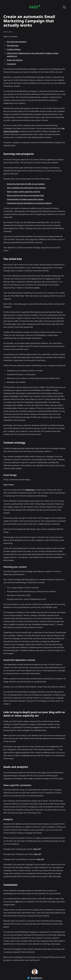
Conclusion (11, 64)
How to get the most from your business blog (25, 195)
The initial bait (13, 45)
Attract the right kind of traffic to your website (26, 184)
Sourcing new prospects (17, 42)
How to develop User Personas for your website (26, 188)
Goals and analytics (15, 60)
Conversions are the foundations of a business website (29, 203)
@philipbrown (36, 978)
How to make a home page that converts (24, 192)
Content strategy (14, 49)
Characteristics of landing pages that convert (25, 199)
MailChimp (30, 490)
